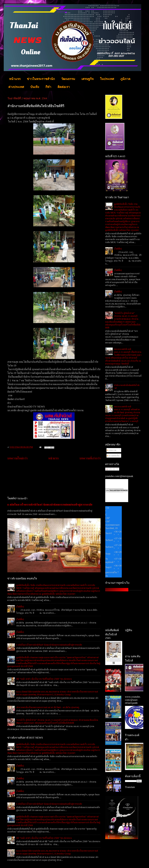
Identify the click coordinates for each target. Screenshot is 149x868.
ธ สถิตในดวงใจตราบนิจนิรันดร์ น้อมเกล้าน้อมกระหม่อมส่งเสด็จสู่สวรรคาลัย (50, 505)
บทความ (111, 450)
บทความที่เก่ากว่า (90, 458)
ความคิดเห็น (113, 456)
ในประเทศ (107, 79)
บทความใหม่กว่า (17, 458)
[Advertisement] (54, 479)
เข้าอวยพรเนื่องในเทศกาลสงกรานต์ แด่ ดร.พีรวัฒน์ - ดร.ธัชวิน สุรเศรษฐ (48, 707)
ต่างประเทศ (16, 87)
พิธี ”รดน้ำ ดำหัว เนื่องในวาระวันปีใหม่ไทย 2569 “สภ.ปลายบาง (44, 679)
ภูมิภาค (125, 79)
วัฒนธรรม (68, 79)
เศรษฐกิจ (88, 79)
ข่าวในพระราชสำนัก (41, 79)
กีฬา (48, 87)
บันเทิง (35, 87)
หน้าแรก (15, 79)
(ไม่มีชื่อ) (20, 607)
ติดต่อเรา (64, 87)
